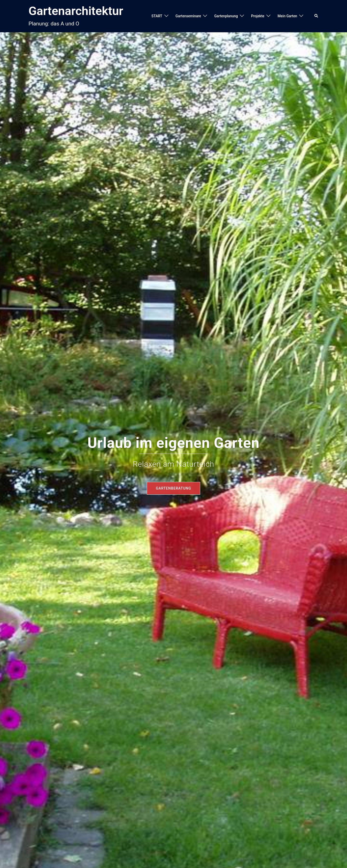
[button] (316, 16)
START (157, 16)
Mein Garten (287, 16)
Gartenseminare (188, 16)
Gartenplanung (226, 16)
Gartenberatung (174, 488)
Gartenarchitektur (76, 11)
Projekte (258, 16)
